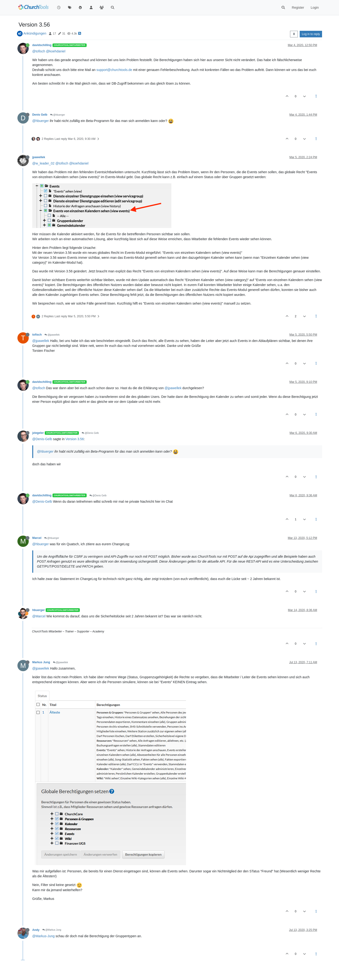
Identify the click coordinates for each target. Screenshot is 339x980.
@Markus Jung (52, 930)
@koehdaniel (56, 51)
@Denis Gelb (90, 433)
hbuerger (38, 610)
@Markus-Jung (43, 936)
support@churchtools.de (114, 70)
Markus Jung (41, 662)
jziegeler (38, 433)
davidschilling (42, 45)
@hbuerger (58, 115)
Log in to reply (311, 34)
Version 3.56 (75, 439)
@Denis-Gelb (42, 439)
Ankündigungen (35, 33)
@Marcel (39, 616)
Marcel (37, 538)
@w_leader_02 (43, 163)
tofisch (37, 335)
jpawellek (39, 157)
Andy (36, 930)
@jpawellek (52, 335)
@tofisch (39, 51)
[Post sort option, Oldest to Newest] (294, 34)
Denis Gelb (40, 115)
